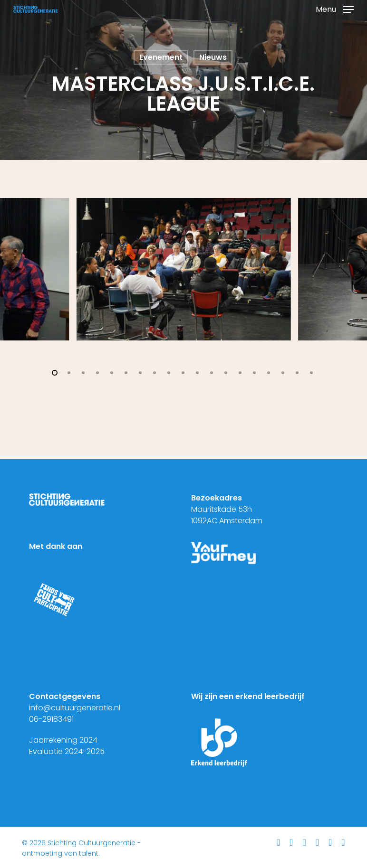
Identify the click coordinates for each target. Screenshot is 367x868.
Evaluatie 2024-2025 (67, 751)
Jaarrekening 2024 (63, 740)
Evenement (161, 57)
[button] (335, 8)
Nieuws (213, 57)
